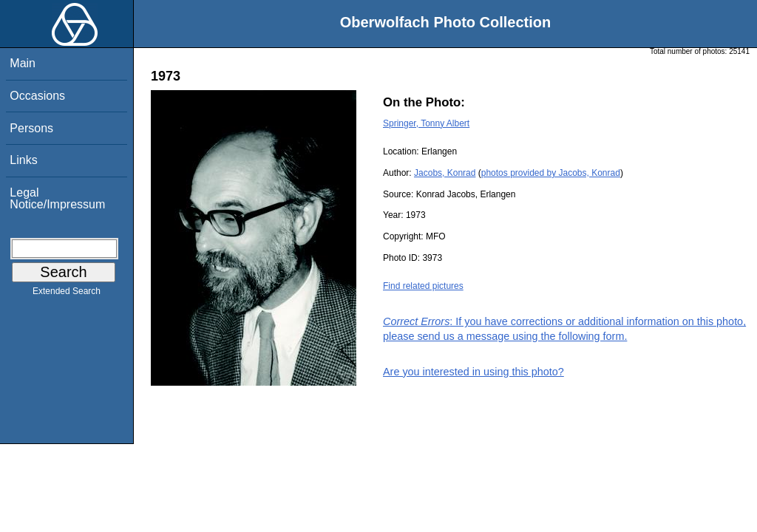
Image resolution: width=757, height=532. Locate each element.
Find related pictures (423, 286)
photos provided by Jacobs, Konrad (551, 173)
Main (23, 63)
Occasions (37, 96)
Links (23, 160)
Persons (31, 128)
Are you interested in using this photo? (473, 372)
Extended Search (67, 294)
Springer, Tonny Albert (426, 123)
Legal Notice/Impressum (57, 198)
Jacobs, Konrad (445, 173)
